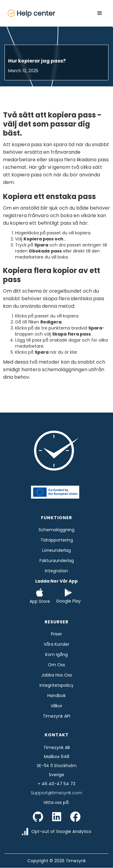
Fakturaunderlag (57, 561)
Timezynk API (56, 716)
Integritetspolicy (56, 685)
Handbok (56, 696)
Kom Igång (56, 654)
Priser (56, 634)
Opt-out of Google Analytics (61, 831)
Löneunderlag (56, 550)
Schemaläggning (56, 530)
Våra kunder (56, 644)
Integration (56, 571)
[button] (100, 13)
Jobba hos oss (57, 675)
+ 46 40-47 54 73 (56, 784)
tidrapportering (57, 540)
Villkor (56, 706)
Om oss (56, 665)
